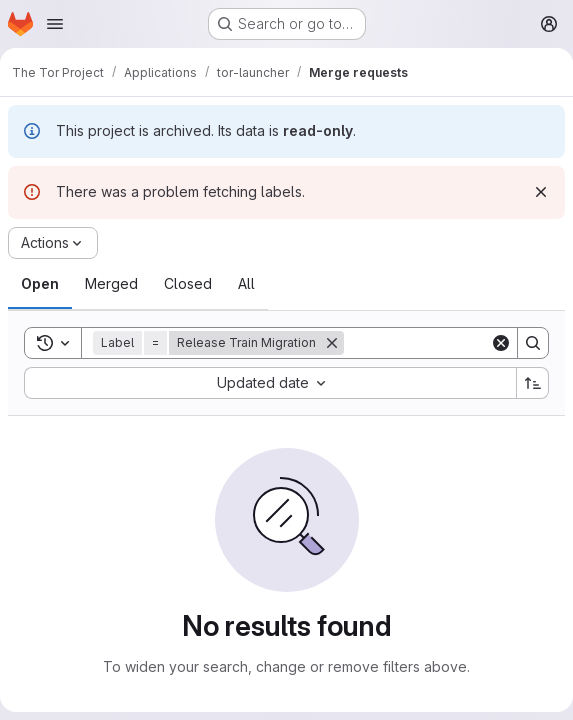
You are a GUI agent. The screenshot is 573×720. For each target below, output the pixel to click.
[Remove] (332, 343)
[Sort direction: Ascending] (533, 383)
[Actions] (53, 243)
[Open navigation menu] (55, 24)
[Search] (533, 343)
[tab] (40, 284)
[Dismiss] (541, 192)
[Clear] (501, 343)
